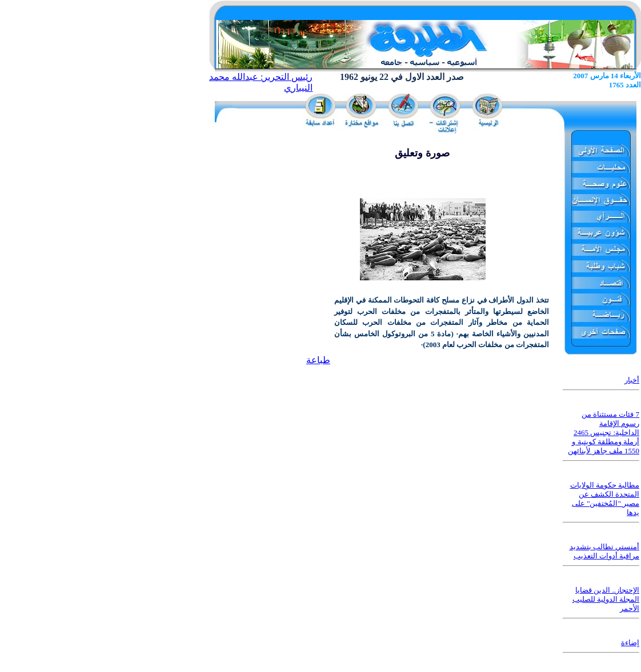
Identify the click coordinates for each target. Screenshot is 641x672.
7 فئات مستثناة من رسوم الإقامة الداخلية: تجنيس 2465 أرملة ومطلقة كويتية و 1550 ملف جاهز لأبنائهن (604, 432)
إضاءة (630, 643)
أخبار (632, 380)
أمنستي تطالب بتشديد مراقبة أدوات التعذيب (605, 551)
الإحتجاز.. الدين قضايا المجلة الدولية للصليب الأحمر (606, 599)
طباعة (318, 360)
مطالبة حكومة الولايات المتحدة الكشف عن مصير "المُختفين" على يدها (605, 499)
